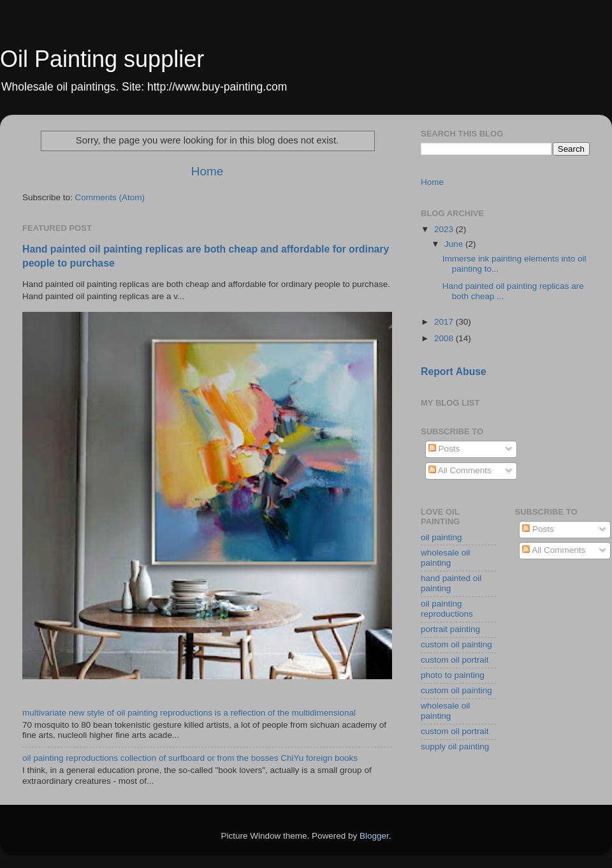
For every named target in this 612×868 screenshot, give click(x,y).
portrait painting (450, 629)
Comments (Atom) (110, 197)
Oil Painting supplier (102, 59)
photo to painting (453, 675)
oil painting (441, 537)
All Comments (460, 470)
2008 (445, 338)
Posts (444, 449)
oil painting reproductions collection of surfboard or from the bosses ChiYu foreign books (190, 758)
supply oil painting (455, 747)
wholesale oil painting (445, 558)
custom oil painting (456, 644)
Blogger (374, 836)
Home (207, 171)
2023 (445, 229)
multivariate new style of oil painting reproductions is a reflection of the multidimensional (189, 713)
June (455, 244)
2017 (445, 322)
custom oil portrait (455, 660)
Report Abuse (454, 371)
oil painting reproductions (447, 609)
